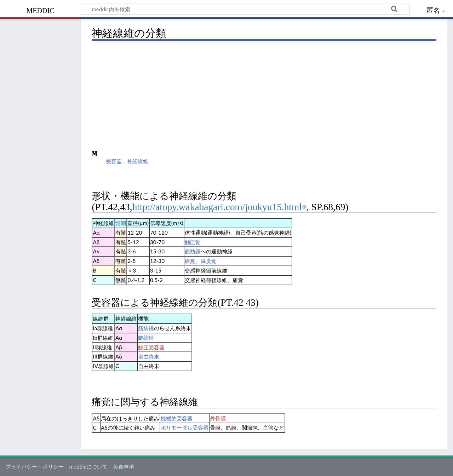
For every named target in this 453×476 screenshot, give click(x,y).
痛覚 (190, 261)
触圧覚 (193, 242)
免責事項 (124, 466)
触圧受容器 (151, 347)
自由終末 (149, 356)
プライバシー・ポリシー (35, 466)
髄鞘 (121, 223)
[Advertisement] (264, 96)
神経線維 (138, 161)
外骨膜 (218, 418)
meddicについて (88, 466)
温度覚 (209, 261)
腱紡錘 (146, 338)
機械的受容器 (177, 418)
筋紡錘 (193, 251)
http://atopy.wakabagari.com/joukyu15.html (217, 207)
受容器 (114, 161)
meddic (41, 10)
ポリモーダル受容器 (185, 428)
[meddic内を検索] (245, 9)
